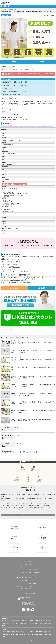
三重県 (3, 623)
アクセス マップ (42, 548)
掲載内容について (24, 567)
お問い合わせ (32, 564)
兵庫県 (12, 623)
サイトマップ (32, 589)
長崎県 (50, 623)
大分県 (3, 625)
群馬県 (31, 621)
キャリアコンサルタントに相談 (28, 479)
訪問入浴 (18, 444)
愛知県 (41, 621)
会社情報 (25, 564)
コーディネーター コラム (14, 548)
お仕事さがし (31, 507)
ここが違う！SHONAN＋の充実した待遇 (34, 468)
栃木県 (27, 621)
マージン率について (33, 578)
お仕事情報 (31, 561)
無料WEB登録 (42, 527)
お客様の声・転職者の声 (34, 572)
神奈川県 (4, 621)
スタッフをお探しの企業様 (22, 578)
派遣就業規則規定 (32, 583)
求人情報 (14, 61)
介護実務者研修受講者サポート (17, 479)
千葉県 (18, 621)
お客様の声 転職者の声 (14, 538)
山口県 (31, 623)
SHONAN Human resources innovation (18, 599)
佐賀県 (41, 623)
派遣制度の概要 (24, 589)
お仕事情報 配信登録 (14, 527)
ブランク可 (35, 452)
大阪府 (8, 623)
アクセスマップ (32, 575)
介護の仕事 (5, 629)
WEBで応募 (14, 288)
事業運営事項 (32, 586)
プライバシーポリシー (23, 580)
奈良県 (21, 623)
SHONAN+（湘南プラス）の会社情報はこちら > (28, 515)
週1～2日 (18, 452)
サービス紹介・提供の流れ (42, 538)
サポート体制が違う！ (22, 468)
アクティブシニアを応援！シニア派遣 (39, 479)
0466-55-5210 (27, 604)
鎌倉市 (17, 427)
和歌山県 (26, 623)
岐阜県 (50, 621)
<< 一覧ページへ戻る (7, 330)
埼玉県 (13, 621)
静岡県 (45, 621)
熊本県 (45, 623)
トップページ (24, 561)
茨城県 (22, 621)
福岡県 (36, 623)
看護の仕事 (5, 618)
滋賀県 (17, 623)
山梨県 (36, 621)
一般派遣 (18, 435)
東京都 (9, 621)
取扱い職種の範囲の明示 (22, 586)
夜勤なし (26, 452)
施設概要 (42, 61)
